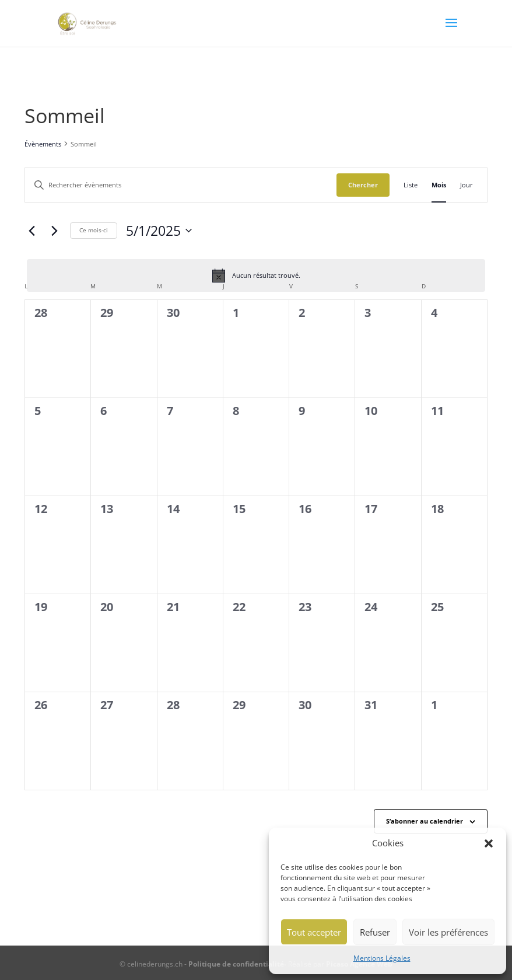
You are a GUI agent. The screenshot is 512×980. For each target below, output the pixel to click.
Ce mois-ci (94, 230)
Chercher (363, 185)
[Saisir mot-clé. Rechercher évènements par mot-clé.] (181, 185)
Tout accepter (314, 932)
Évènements (43, 144)
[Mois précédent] (31, 231)
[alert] (256, 275)
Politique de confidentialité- (238, 964)
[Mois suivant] (54, 231)
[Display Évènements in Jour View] (467, 185)
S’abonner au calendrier (425, 821)
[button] (489, 843)
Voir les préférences (448, 932)
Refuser (375, 932)
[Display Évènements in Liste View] (411, 185)
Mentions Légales (382, 958)
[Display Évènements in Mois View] (439, 185)
